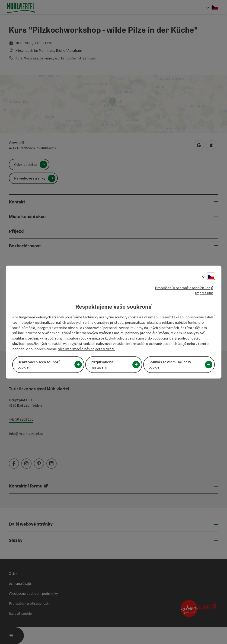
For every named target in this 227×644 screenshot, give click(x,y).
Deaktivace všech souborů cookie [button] (39, 364)
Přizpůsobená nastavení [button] (102, 364)
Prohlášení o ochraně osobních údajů (184, 288)
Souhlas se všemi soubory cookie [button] (170, 364)
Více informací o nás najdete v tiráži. (86, 349)
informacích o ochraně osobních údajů (156, 343)
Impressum (204, 293)
